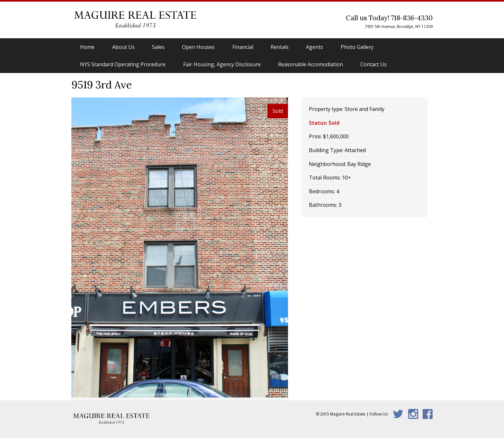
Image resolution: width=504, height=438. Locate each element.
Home (87, 47)
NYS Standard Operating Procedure (123, 64)
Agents (315, 47)
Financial (243, 47)
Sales (158, 47)
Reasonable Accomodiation (310, 64)
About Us (123, 47)
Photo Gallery (357, 47)
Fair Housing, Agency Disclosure (222, 64)
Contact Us (373, 64)
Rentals (280, 47)
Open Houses (198, 47)
